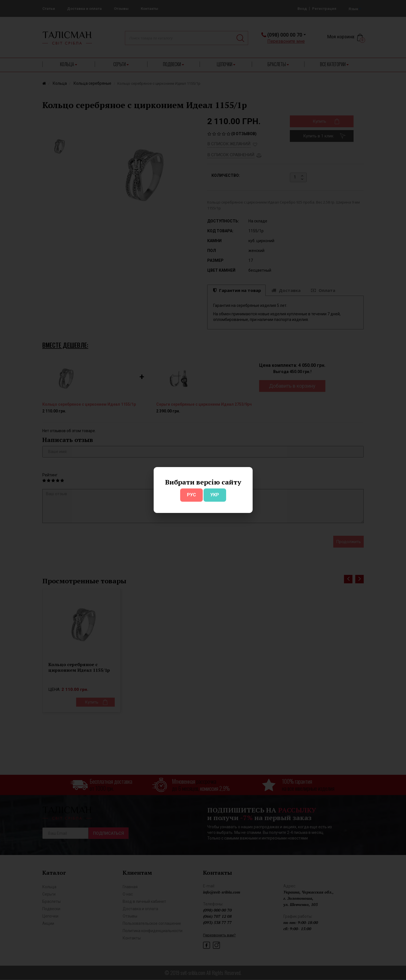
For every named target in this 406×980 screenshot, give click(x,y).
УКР (215, 495)
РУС (191, 495)
